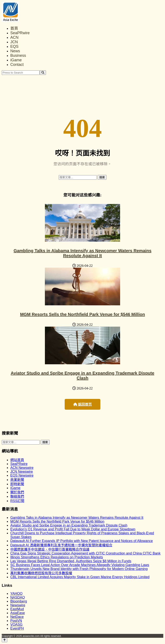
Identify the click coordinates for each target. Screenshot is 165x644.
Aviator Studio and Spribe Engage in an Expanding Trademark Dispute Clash (82, 376)
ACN (14, 37)
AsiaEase (18, 613)
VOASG (16, 625)
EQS (14, 46)
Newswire (18, 605)
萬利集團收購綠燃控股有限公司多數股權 (41, 573)
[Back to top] (5, 640)
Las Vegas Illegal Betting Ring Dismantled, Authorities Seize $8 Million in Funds (71, 561)
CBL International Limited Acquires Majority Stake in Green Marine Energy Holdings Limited (80, 577)
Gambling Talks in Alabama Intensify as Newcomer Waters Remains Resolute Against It (82, 253)
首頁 (14, 28)
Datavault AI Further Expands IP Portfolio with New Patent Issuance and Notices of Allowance (82, 541)
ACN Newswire (22, 468)
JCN (14, 42)
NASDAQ (18, 597)
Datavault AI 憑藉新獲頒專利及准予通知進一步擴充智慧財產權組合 (61, 545)
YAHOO (16, 594)
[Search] (43, 73)
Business (18, 56)
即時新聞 (17, 484)
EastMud (17, 609)
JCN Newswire (22, 472)
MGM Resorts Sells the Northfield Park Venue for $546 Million (82, 314)
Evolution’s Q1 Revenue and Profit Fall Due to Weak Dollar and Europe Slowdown (73, 529)
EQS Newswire (22, 475)
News (15, 51)
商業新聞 (17, 480)
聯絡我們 (17, 497)
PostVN (16, 621)
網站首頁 (17, 460)
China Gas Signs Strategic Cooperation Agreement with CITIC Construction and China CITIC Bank (85, 553)
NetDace (17, 617)
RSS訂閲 (17, 501)
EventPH (17, 628)
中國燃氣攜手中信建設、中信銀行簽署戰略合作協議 (50, 549)
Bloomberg (19, 601)
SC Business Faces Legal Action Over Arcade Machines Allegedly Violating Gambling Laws (80, 565)
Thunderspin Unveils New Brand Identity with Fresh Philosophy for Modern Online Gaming (79, 569)
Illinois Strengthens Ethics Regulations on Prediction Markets (57, 557)
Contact (17, 65)
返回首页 (82, 404)
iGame (16, 60)
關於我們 (17, 492)
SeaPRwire (20, 33)
